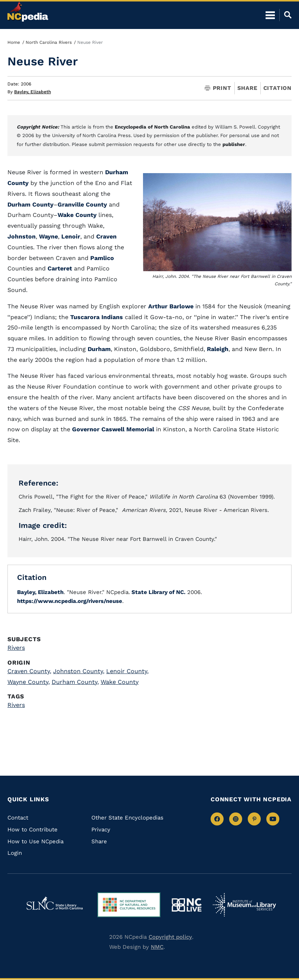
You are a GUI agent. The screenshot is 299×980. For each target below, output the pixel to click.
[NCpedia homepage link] (28, 12)
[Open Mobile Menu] (270, 15)
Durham (99, 349)
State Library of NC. (158, 592)
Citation (277, 88)
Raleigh (218, 349)
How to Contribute (32, 830)
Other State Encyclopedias (127, 818)
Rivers (16, 648)
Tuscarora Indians (97, 317)
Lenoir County (127, 671)
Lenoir (71, 236)
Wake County (77, 215)
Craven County (29, 671)
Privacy (101, 830)
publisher (234, 144)
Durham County (30, 205)
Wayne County (29, 682)
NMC (157, 947)
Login (15, 853)
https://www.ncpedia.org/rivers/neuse (70, 601)
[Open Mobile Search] (285, 15)
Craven (106, 236)
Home (14, 42)
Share (247, 88)
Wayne (48, 236)
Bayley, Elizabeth (32, 92)
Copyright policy (170, 937)
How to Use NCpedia (35, 841)
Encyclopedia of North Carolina (152, 127)
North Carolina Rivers (49, 42)
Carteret (60, 268)
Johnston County (79, 671)
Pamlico (102, 258)
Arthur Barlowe (171, 306)
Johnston (22, 236)
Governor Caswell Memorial (113, 429)
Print (218, 88)
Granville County (82, 205)
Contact (18, 818)
